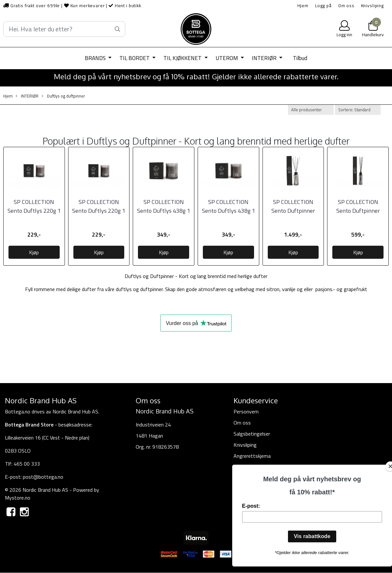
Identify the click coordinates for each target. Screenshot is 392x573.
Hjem (303, 6)
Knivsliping (372, 6)
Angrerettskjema (252, 456)
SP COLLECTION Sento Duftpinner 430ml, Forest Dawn (358, 211)
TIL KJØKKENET (183, 58)
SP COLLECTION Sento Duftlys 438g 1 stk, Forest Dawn (164, 211)
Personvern (246, 411)
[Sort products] (358, 110)
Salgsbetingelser (252, 434)
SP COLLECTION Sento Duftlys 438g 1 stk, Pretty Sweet (228, 211)
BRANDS (96, 58)
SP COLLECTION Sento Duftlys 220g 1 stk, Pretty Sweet (99, 211)
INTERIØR (265, 58)
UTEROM (227, 58)
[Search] (64, 29)
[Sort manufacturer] (311, 110)
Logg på (323, 6)
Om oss (346, 6)
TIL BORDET (135, 58)
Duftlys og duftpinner (63, 96)
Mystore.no (18, 498)
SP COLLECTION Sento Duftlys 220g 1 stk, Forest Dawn (34, 211)
